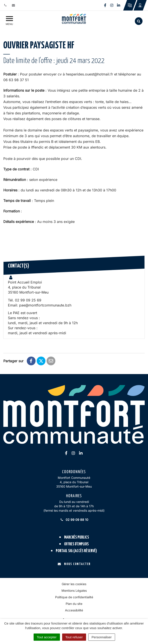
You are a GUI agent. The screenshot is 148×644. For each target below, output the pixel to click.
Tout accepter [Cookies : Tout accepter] (47, 637)
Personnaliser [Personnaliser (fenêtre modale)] (102, 637)
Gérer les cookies (74, 584)
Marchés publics (77, 537)
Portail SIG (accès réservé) (76, 551)
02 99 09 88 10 (74, 520)
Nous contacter (74, 564)
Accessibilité (74, 610)
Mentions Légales (74, 591)
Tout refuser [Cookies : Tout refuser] (74, 637)
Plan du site (74, 604)
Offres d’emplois (76, 544)
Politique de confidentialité (74, 597)
